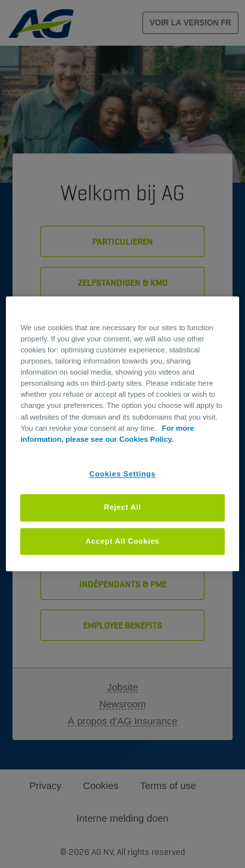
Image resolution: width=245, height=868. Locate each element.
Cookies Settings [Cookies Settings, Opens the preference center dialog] (122, 474)
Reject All (122, 507)
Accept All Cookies (122, 541)
